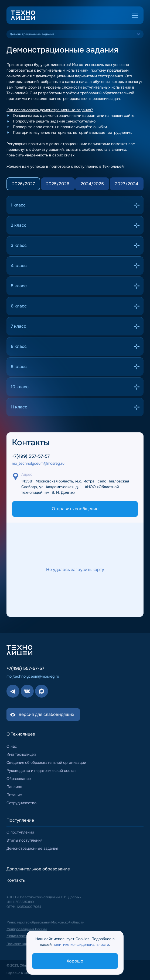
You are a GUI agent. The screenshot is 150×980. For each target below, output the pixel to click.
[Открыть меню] (135, 15)
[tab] (23, 184)
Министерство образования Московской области (45, 922)
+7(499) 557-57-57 (31, 456)
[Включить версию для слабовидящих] (43, 715)
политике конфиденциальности (81, 944)
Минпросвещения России (27, 929)
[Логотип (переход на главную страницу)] (23, 15)
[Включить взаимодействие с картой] (75, 570)
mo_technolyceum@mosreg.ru (38, 463)
